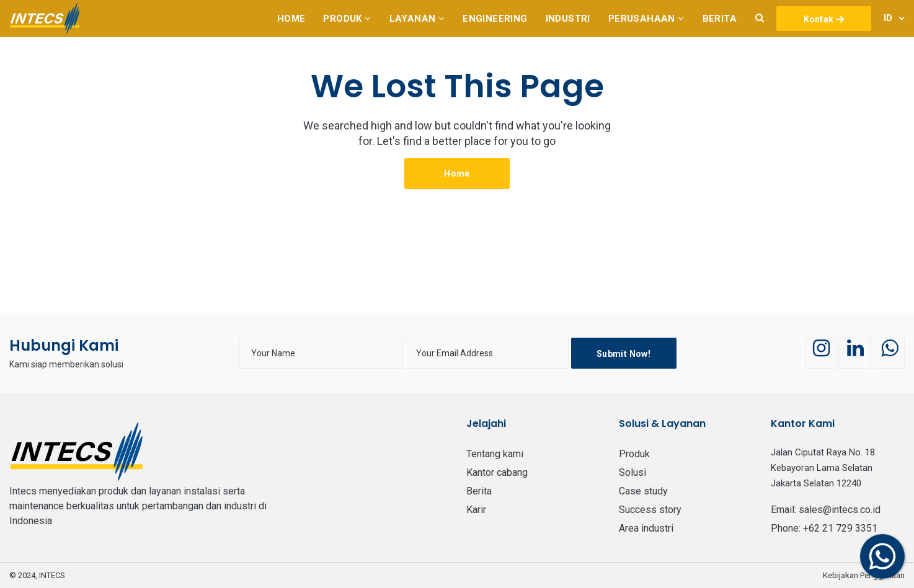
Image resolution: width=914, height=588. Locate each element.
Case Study (643, 491)
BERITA (479, 491)
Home (457, 173)
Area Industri (646, 528)
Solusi (632, 472)
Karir (476, 510)
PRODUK (634, 454)
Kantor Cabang (497, 472)
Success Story (650, 510)
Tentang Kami (495, 454)
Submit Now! (623, 354)
